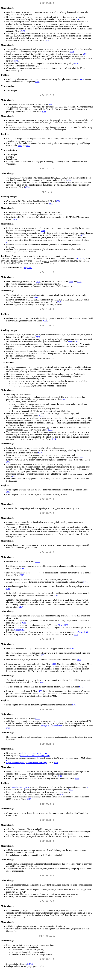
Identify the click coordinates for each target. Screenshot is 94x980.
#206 (8, 594)
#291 (78, 20)
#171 (54, 670)
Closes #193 (83, 637)
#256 (8, 496)
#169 (72, 654)
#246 (80, 461)
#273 (38, 341)
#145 (29, 806)
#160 (8, 734)
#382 (69, 182)
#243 (70, 345)
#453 (85, 55)
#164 (71, 284)
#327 (57, 261)
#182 (37, 567)
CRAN (30, 974)
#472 (72, 52)
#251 (14, 480)
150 (40, 697)
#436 (51, 105)
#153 (8, 767)
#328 (79, 284)
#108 (56, 769)
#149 (60, 783)
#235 (50, 433)
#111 (89, 794)
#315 (15, 221)
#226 (8, 466)
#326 (27, 189)
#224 (54, 443)
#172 (81, 692)
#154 (77, 785)
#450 (23, 32)
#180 (22, 574)
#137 (71, 796)
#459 (82, 80)
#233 (78, 345)
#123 (38, 284)
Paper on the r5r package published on (26, 769)
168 (42, 661)
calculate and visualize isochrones (34, 760)
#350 (58, 203)
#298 (44, 113)
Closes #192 (19, 635)
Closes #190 (63, 630)
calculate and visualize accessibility (35, 762)
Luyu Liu (28, 270)
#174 (79, 665)
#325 (45, 324)
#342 (43, 233)
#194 (21, 612)
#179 (22, 580)
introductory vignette (20, 794)
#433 (28, 147)
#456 (16, 62)
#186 (86, 587)
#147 (62, 801)
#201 (76, 640)
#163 (74, 710)
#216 (40, 456)
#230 (41, 419)
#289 (47, 41)
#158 (37, 725)
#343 (59, 305)
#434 (20, 147)
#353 (83, 237)
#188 (24, 628)
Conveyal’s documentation (51, 732)
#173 (42, 688)
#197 (56, 601)
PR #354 (81, 261)
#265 (65, 403)
